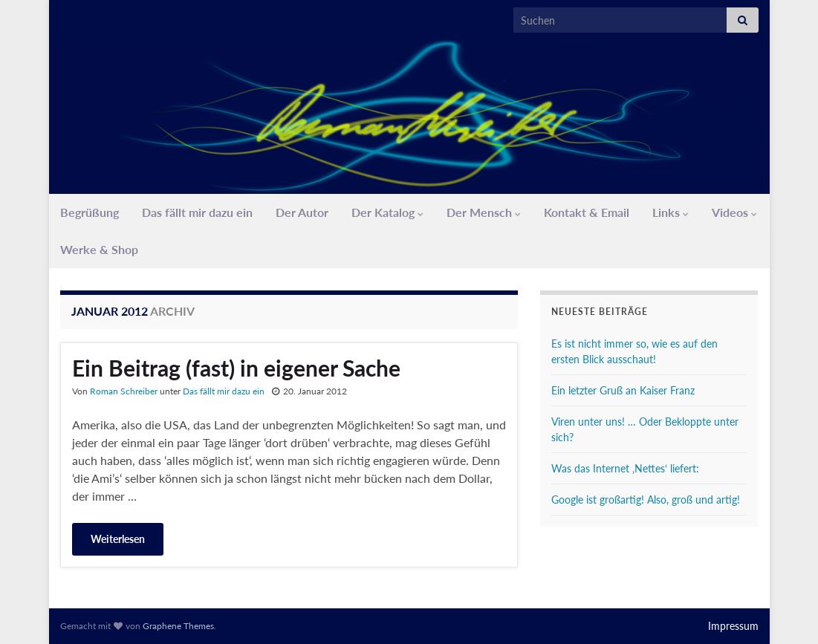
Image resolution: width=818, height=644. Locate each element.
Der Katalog (387, 212)
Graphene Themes (178, 626)
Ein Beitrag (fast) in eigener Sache (236, 368)
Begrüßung (90, 212)
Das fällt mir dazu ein (197, 212)
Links (671, 212)
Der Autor (302, 212)
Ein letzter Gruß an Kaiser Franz (623, 390)
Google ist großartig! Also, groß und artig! (646, 500)
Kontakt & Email (587, 212)
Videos (734, 212)
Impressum (733, 626)
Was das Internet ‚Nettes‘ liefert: (625, 468)
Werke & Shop (99, 249)
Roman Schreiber (124, 391)
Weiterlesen (118, 539)
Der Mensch (484, 212)
